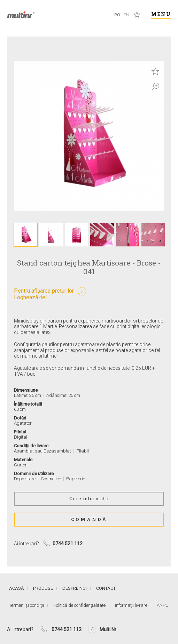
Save (155, 71)
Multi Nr (108, 629)
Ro (117, 15)
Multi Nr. (21, 15)
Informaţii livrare (131, 605)
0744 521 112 (67, 629)
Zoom (155, 87)
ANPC (163, 605)
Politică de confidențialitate (79, 605)
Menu (161, 14)
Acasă (16, 588)
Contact (106, 588)
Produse (43, 588)
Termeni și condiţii (26, 605)
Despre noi (75, 588)
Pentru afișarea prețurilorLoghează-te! (44, 294)
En (126, 15)
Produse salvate (137, 15)
